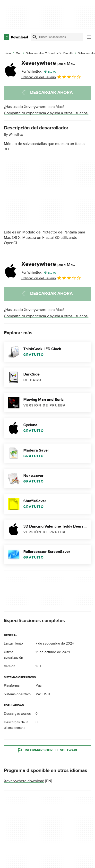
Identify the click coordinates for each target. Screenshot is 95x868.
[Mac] (18, 53)
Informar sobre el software (47, 750)
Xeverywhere (48, 63)
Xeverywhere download (24, 781)
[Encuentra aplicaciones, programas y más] (57, 37)
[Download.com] (16, 37)
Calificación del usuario (51, 77)
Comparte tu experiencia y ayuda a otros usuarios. (46, 113)
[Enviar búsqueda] (35, 37)
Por (31, 72)
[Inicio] (7, 53)
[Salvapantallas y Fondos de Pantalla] (50, 53)
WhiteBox (16, 135)
